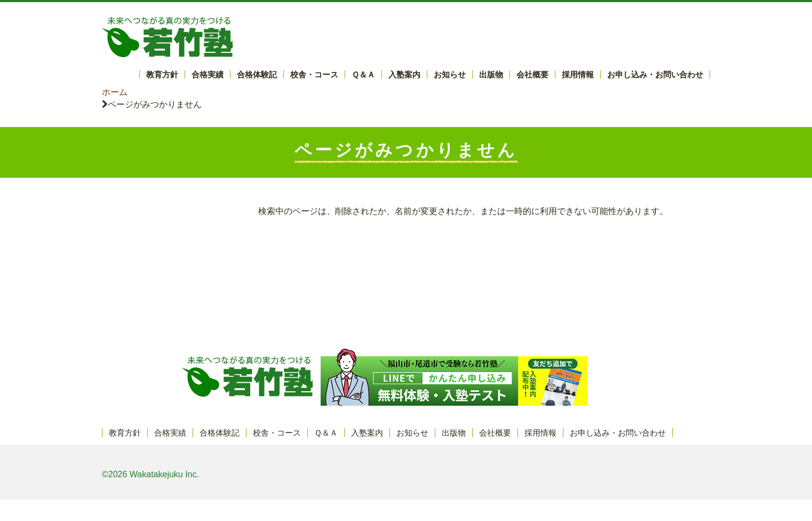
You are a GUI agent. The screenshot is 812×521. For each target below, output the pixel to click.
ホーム (115, 92)
